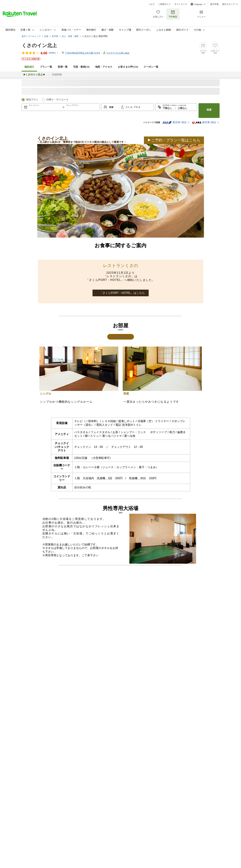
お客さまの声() (128, 67)
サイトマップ (181, 4)
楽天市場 (214, 4)
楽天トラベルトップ (31, 36)
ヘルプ (151, 4)
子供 (136, 107)
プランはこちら (121, 337)
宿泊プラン (32, 100)
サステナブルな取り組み (118, 53)
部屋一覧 (63, 67)
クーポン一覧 (151, 67)
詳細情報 (57, 75)
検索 (209, 110)
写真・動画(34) (81, 67)
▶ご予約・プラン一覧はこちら (174, 140)
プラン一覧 (46, 67)
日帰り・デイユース (57, 100)
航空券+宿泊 (174, 122)
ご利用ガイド (164, 4)
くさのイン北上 (39, 45)
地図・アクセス (104, 67)
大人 (128, 107)
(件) (54, 53)
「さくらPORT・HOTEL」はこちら (122, 293)
